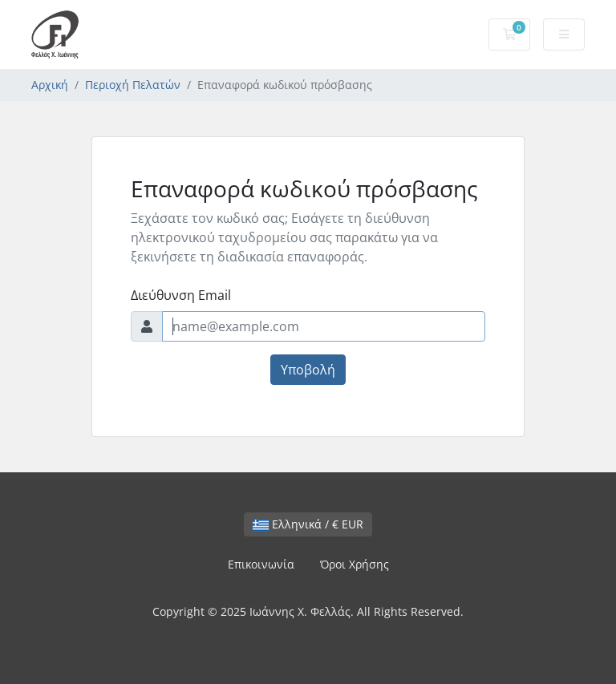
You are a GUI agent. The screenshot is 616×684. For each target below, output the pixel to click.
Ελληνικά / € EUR (308, 524)
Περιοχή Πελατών (133, 85)
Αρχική (50, 85)
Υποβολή (308, 370)
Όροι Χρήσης (355, 564)
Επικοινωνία (261, 564)
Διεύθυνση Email (181, 295)
